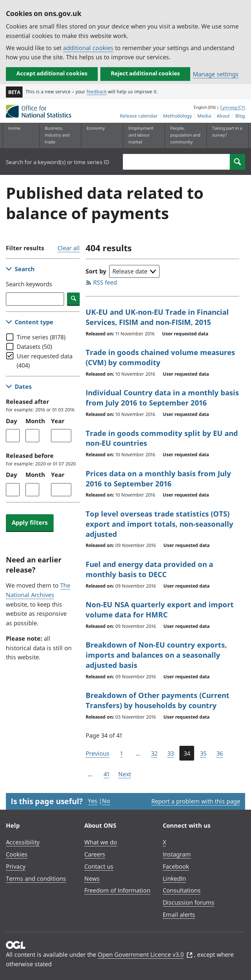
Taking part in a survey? (227, 132)
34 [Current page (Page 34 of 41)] (187, 753)
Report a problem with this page (196, 801)
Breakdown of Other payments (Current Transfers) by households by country (158, 700)
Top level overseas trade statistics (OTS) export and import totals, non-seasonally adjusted (159, 524)
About (223, 116)
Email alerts (179, 914)
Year (58, 421)
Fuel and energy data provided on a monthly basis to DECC (149, 569)
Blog (240, 116)
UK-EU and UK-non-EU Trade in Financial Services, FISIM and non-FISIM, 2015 (157, 317)
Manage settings (216, 74)
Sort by (96, 271)
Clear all (69, 248)
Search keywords (29, 284)
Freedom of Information (117, 890)
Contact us (99, 866)
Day (11, 421)
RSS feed (105, 282)
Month (35, 421)
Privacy (16, 866)
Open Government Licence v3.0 (145, 954)
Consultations (182, 890)
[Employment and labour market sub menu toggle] (144, 136)
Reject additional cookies (145, 73)
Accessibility (23, 842)
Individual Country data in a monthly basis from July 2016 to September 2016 (162, 397)
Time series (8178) (41, 337)
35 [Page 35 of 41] (203, 753)
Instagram (177, 854)
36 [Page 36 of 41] (220, 753)
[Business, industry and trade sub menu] (60, 136)
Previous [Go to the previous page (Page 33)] (98, 753)
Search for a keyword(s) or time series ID (58, 162)
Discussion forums (189, 902)
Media (204, 116)
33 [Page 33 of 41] (171, 753)
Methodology (177, 116)
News (92, 878)
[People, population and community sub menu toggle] (186, 136)
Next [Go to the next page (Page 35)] (125, 774)
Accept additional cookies (52, 73)
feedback (97, 92)
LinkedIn (174, 878)
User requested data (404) (45, 361)
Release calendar (139, 116)
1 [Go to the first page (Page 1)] (121, 753)
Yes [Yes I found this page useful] (93, 801)
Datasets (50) (34, 347)
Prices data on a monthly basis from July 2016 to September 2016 (158, 478)
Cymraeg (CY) (233, 107)
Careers (95, 854)
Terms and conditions (36, 878)
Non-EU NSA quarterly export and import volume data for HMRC (160, 609)
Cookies (17, 854)
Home (14, 128)
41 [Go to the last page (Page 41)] (106, 774)
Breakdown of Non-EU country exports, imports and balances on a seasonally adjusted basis (156, 655)
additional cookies (88, 48)
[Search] (237, 162)
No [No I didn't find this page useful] (106, 801)
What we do (101, 842)
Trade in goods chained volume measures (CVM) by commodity (160, 357)
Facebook (176, 866)
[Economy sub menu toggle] (102, 136)
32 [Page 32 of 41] (154, 753)
